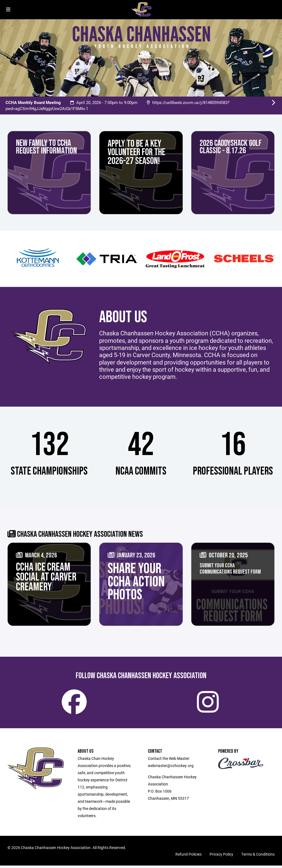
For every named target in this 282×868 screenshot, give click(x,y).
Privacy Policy (221, 857)
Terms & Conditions (258, 857)
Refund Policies (189, 857)
